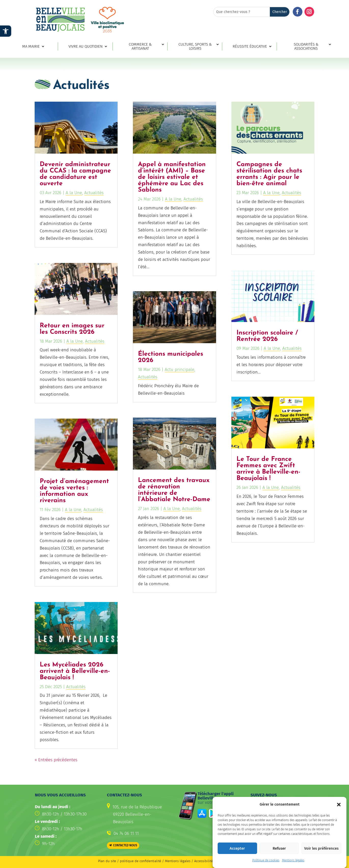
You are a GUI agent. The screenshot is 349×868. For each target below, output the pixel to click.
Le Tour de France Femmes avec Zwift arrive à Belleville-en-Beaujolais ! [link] (268, 469)
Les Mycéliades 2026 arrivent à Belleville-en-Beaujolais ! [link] (75, 671)
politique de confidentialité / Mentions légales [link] (156, 861)
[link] (6, 31)
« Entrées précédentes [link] (56, 760)
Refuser (279, 857)
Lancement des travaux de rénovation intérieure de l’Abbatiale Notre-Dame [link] (174, 490)
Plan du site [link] (107, 861)
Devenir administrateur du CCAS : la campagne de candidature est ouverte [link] (75, 174)
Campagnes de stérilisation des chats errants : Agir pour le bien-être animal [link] (269, 174)
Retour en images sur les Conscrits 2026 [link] (72, 329)
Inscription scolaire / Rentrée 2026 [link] (267, 336)
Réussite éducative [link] (250, 46)
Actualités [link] (94, 193)
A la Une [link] (74, 193)
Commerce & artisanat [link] (140, 47)
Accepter (237, 857)
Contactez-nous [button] (125, 845)
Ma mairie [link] (31, 46)
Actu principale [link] (179, 370)
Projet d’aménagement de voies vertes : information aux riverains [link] (74, 491)
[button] (339, 813)
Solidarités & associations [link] (306, 47)
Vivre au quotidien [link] (86, 46)
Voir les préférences (321, 857)
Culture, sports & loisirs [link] (195, 47)
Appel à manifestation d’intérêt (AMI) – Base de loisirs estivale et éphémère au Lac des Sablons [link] (172, 177)
